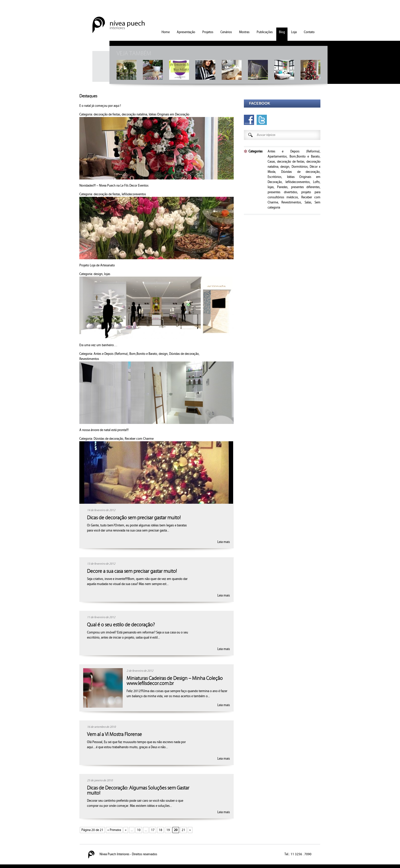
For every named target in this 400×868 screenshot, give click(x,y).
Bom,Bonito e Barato (143, 354)
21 (183, 830)
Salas (308, 202)
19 (168, 830)
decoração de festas (107, 114)
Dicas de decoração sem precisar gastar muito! (134, 518)
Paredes (282, 187)
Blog (282, 32)
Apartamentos (277, 157)
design (98, 274)
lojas (107, 274)
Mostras (244, 32)
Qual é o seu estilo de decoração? (121, 625)
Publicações (265, 32)
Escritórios (274, 177)
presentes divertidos (282, 192)
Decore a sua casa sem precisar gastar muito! (132, 571)
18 (160, 830)
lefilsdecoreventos (134, 194)
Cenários (226, 32)
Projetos (208, 32)
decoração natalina (134, 114)
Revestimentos (89, 359)
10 (139, 830)
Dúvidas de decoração (184, 354)
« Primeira (114, 830)
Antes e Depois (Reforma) (111, 354)
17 (153, 830)
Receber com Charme (139, 439)
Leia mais (224, 542)
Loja (294, 32)
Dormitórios (300, 167)
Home (166, 32)
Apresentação (186, 32)
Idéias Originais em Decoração (169, 114)
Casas (271, 162)
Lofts (316, 182)
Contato (309, 32)
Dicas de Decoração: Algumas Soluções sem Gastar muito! (138, 791)
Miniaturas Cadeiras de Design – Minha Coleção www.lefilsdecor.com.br (175, 681)
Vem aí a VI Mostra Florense (114, 734)
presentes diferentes (305, 187)
